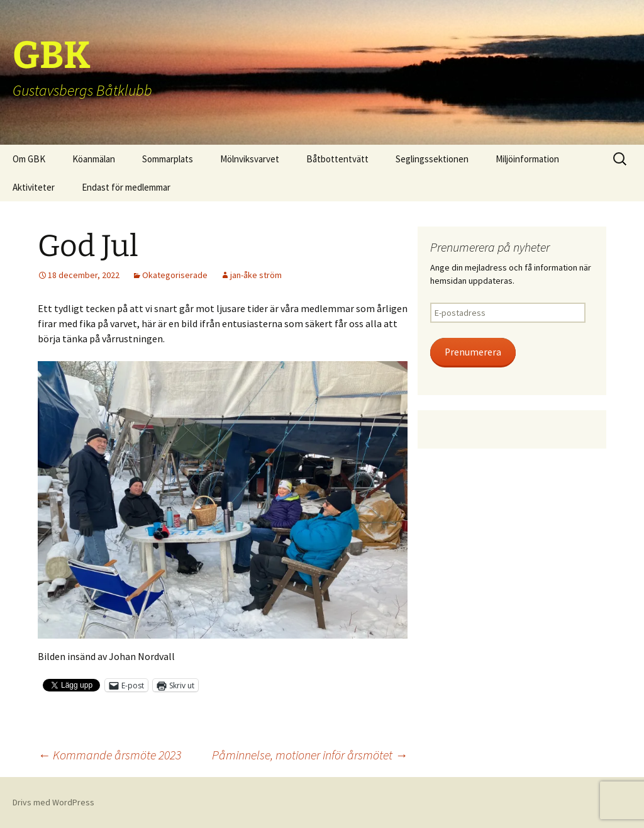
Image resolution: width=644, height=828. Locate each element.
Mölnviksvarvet (250, 159)
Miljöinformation (527, 159)
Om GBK (29, 159)
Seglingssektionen (432, 159)
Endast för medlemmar (126, 187)
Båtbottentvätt (337, 159)
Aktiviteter (34, 187)
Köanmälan (94, 159)
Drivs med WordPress (53, 802)
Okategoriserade (175, 275)
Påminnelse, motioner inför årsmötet (310, 755)
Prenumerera (473, 352)
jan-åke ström (256, 275)
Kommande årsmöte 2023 (109, 755)
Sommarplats (168, 159)
